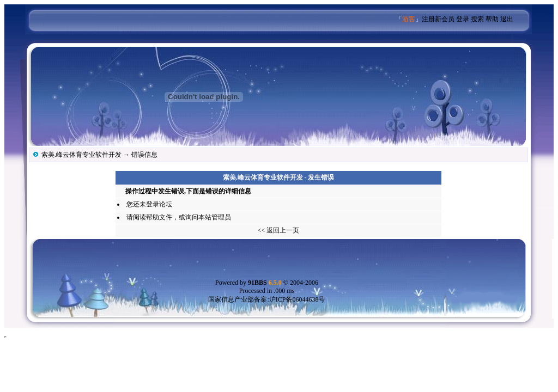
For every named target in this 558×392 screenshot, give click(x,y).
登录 (463, 19)
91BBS (265, 283)
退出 (507, 19)
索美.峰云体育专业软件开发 (81, 155)
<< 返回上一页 (279, 230)
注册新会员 (438, 19)
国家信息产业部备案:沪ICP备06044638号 (266, 299)
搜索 (477, 19)
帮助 (492, 19)
